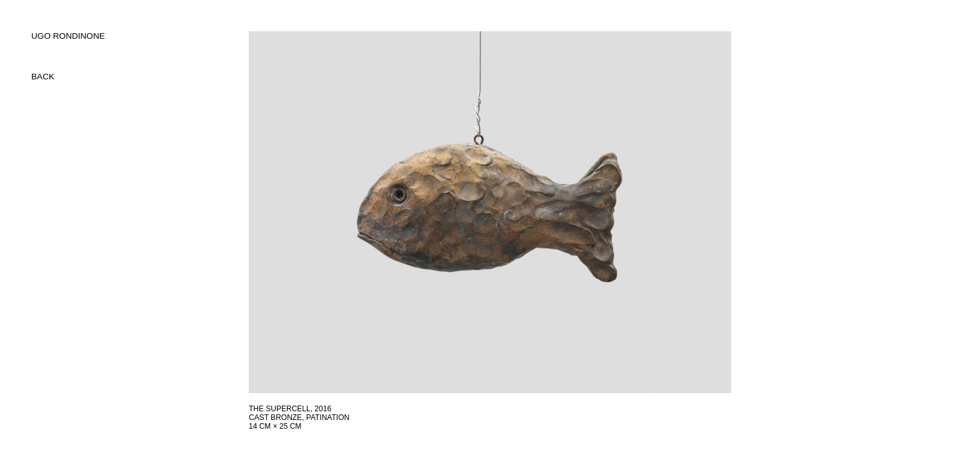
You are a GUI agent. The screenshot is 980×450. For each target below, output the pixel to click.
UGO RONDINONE (68, 36)
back (43, 77)
